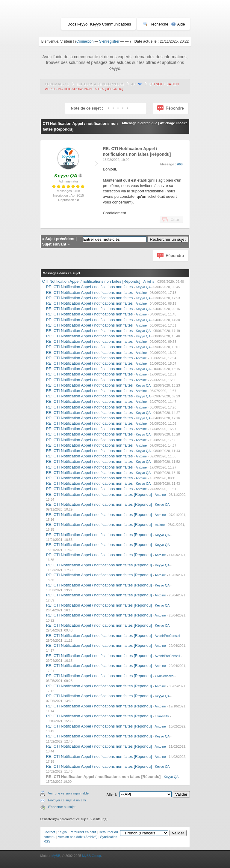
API (134, 84)
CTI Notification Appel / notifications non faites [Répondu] (91, 281)
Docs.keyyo (77, 24)
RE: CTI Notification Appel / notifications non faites (89, 287)
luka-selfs (162, 716)
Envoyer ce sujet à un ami (67, 800)
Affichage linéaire (174, 123)
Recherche (156, 24)
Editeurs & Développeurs (100, 84)
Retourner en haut (83, 832)
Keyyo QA (143, 287)
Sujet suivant (54, 244)
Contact (49, 832)
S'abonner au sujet (62, 807)
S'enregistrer (109, 41)
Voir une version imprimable (68, 793)
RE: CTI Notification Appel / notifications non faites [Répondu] (99, 494)
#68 (180, 164)
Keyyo (62, 832)
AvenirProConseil (168, 636)
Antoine (149, 282)
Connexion (85, 41)
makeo (160, 525)
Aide (178, 24)
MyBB (56, 856)
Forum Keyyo (57, 84)
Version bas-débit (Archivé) (78, 837)
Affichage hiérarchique (139, 123)
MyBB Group (91, 856)
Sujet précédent (60, 239)
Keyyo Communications (111, 24)
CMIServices (164, 676)
